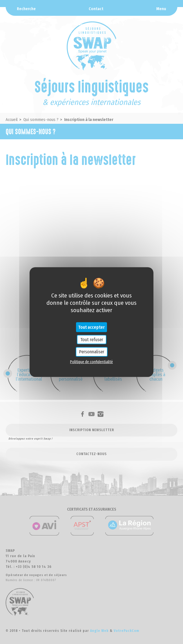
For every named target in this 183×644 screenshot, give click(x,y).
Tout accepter (91, 327)
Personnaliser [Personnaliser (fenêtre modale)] (92, 352)
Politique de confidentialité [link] (91, 362)
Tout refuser (92, 340)
